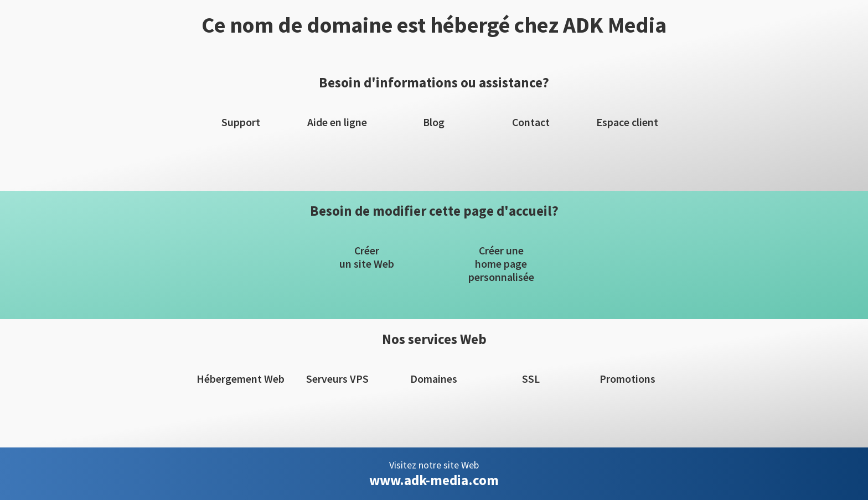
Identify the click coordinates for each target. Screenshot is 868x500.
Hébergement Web (241, 379)
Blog (434, 122)
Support (241, 122)
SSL (531, 379)
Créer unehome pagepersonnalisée (501, 264)
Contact (531, 122)
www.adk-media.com (434, 480)
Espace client (627, 122)
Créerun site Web (367, 257)
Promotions (627, 379)
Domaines (434, 379)
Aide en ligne (337, 122)
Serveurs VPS (337, 379)
